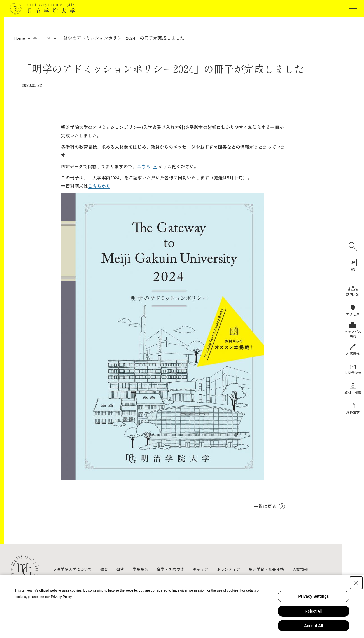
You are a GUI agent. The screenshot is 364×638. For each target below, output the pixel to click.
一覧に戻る (265, 506)
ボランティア (228, 569)
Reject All (313, 611)
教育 (104, 569)
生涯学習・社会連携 (266, 569)
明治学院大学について (72, 569)
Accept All (314, 626)
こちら (144, 166)
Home (19, 38)
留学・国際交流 (171, 569)
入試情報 (300, 569)
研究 (120, 569)
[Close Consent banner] (356, 583)
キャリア (200, 569)
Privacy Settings (314, 596)
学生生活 (141, 569)
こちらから (99, 186)
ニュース (42, 38)
